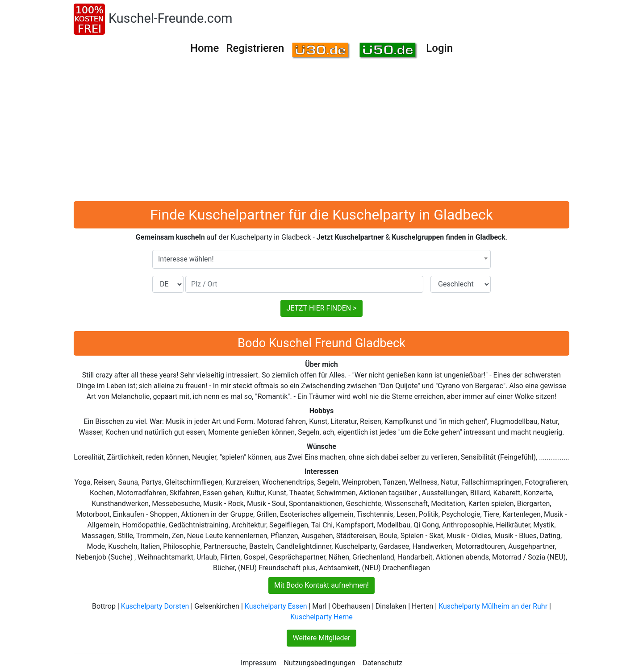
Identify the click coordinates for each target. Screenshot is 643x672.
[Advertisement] (321, 134)
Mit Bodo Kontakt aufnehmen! (321, 585)
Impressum (259, 663)
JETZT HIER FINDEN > (321, 308)
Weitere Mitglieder (321, 638)
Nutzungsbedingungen (319, 663)
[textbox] (321, 259)
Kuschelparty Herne (321, 617)
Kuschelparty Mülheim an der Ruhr (493, 606)
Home (205, 48)
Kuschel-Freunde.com (171, 18)
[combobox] (321, 259)
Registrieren (255, 48)
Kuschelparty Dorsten (155, 606)
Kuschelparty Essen (276, 606)
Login (439, 48)
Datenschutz (382, 663)
